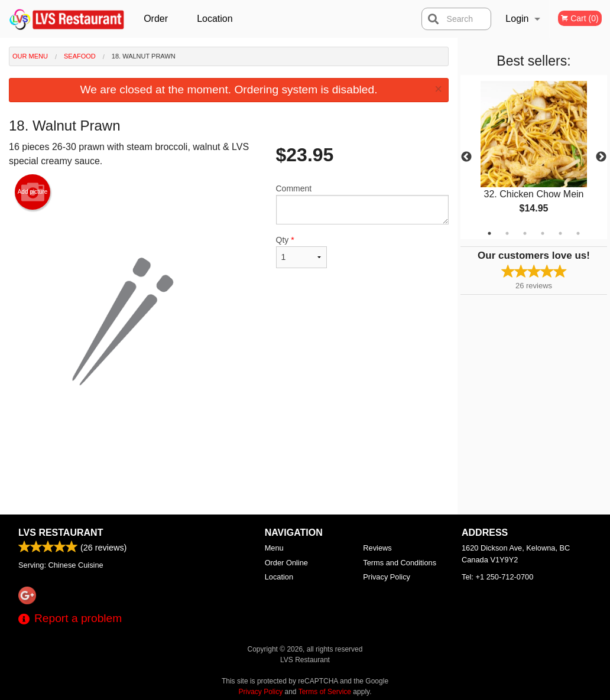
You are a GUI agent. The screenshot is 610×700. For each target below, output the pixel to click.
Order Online (157, 26)
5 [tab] (560, 233)
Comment (363, 204)
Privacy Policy (387, 577)
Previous (466, 157)
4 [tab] (543, 233)
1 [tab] (489, 233)
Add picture (33, 192)
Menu (274, 548)
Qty (302, 252)
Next (601, 157)
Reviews (377, 548)
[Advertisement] (229, 476)
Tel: (497, 577)
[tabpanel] (534, 157)
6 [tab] (578, 233)
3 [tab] (525, 233)
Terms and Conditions (400, 563)
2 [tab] (507, 233)
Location (215, 19)
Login (517, 19)
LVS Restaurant (61, 533)
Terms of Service (325, 692)
